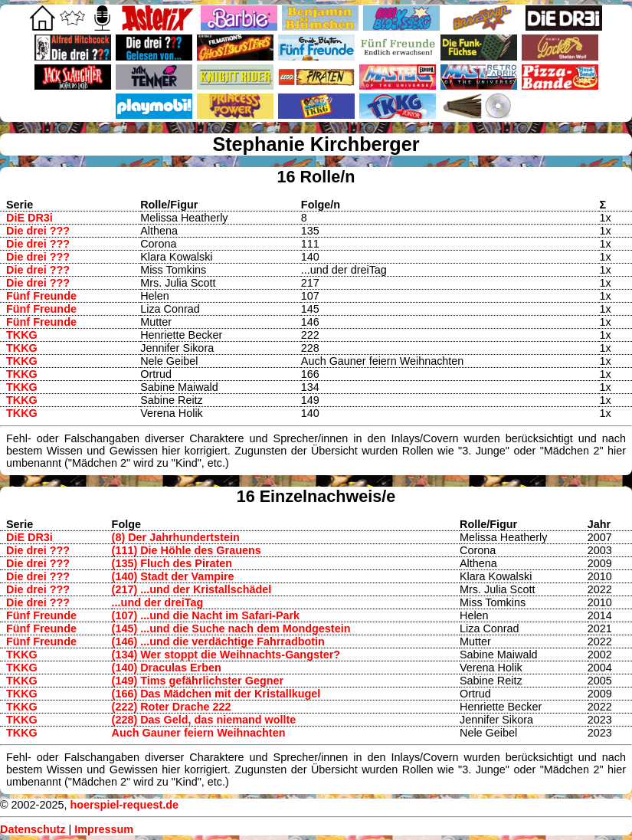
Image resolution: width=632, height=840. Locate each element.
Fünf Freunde (41, 296)
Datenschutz (33, 829)
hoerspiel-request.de (124, 805)
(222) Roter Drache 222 (172, 707)
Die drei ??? (38, 231)
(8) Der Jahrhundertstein (176, 537)
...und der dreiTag (158, 602)
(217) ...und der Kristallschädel (192, 589)
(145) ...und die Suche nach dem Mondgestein (231, 628)
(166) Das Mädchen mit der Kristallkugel (216, 694)
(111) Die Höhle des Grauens (187, 550)
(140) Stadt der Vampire (173, 576)
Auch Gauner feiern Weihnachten (199, 733)
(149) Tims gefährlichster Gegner (198, 681)
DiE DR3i (29, 218)
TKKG (22, 335)
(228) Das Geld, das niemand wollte (204, 720)
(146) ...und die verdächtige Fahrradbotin (218, 641)
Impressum (104, 829)
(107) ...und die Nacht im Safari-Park (206, 615)
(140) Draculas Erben (167, 668)
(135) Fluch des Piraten (172, 563)
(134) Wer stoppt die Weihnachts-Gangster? (226, 655)
